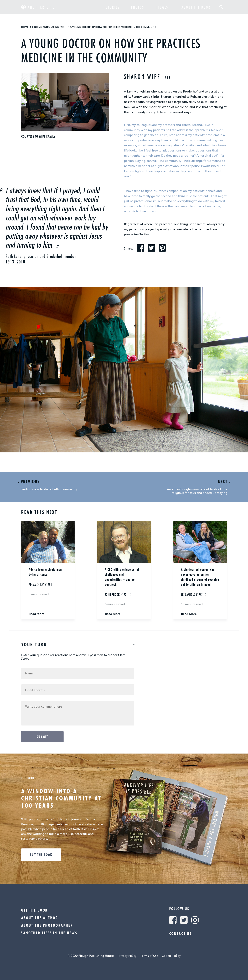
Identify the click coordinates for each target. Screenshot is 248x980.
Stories (113, 7)
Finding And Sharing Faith (49, 27)
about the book (196, 7)
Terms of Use (149, 955)
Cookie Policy (171, 955)
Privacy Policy (127, 955)
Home (25, 27)
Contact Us (180, 933)
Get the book (35, 910)
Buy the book (41, 855)
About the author (40, 918)
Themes (162, 7)
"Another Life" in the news (49, 933)
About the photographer (47, 925)
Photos (138, 7)
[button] (222, 7)
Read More (37, 614)
